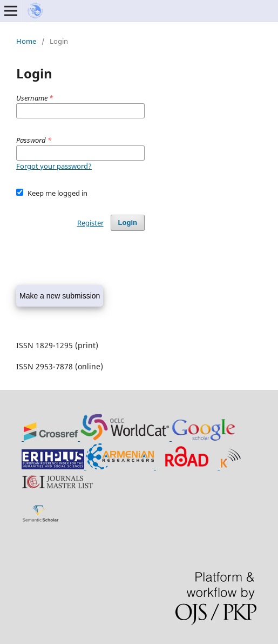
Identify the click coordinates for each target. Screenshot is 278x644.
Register (90, 223)
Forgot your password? (54, 166)
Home (26, 41)
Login (128, 223)
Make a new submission (60, 296)
